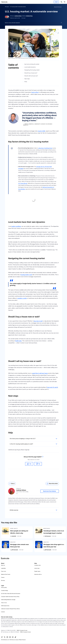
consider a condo (22, 298)
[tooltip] (43, 457)
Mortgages (7, 7)
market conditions (16, 226)
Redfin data (18, 341)
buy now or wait (38, 321)
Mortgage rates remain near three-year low (20, 546)
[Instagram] (7, 637)
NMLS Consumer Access (22, 631)
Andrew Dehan (18, 16)
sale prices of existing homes (45, 148)
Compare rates (37, 566)
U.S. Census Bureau (23, 183)
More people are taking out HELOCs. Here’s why (19, 532)
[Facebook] (2, 637)
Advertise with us (38, 575)
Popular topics (37, 572)
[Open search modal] (61, 2)
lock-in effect (35, 92)
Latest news (37, 569)
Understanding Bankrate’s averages (8, 600)
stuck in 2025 (41, 131)
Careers (3, 578)
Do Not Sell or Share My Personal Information (11, 594)
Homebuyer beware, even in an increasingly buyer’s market (54, 532)
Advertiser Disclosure (58, 7)
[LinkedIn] (10, 637)
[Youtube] (13, 637)
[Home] (5, 2)
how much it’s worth (52, 387)
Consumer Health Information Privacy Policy (10, 597)
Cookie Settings (4, 591)
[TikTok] (15, 637)
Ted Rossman (48, 536)
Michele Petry (29, 16)
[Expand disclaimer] (61, 23)
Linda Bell (14, 536)
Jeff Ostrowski (15, 550)
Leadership (3, 569)
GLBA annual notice (5, 606)
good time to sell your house (40, 373)
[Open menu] (64, 2)
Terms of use (4, 603)
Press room (4, 572)
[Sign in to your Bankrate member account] (56, 2)
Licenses (3, 612)
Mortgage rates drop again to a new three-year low (54, 546)
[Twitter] (5, 637)
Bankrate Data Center (6, 575)
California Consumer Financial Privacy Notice (10, 609)
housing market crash (26, 275)
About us (3, 566)
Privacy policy (4, 588)
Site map (3, 581)
